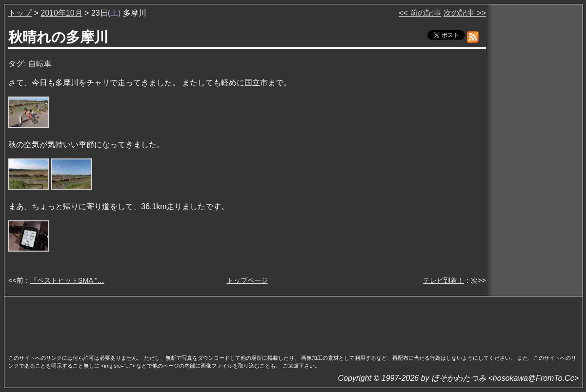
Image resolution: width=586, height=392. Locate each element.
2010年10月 (61, 13)
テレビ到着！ (444, 280)
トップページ (247, 280)
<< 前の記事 (420, 13)
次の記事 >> (465, 13)
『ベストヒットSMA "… (67, 280)
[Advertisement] (294, 322)
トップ (20, 13)
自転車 (40, 64)
